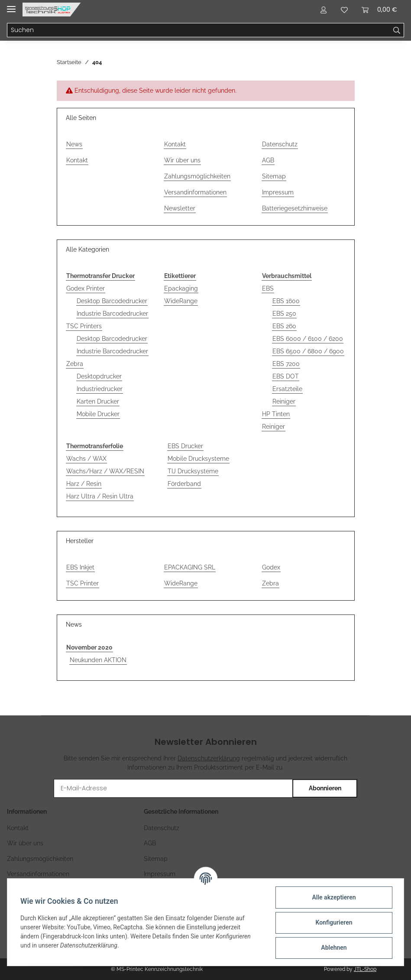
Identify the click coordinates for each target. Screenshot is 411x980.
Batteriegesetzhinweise (295, 208)
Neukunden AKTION (98, 660)
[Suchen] (199, 30)
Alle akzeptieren (333, 897)
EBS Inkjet (80, 567)
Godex (271, 567)
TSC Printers (84, 326)
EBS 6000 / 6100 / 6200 (308, 339)
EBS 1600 (286, 301)
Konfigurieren (333, 922)
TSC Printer (83, 583)
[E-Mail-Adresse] (173, 788)
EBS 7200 (286, 364)
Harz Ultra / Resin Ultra (100, 496)
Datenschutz (280, 144)
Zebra (75, 364)
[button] (324, 10)
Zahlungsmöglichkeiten (197, 176)
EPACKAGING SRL (190, 567)
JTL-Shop (365, 969)
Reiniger (284, 401)
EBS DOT (286, 376)
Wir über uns (182, 160)
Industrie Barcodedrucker (112, 314)
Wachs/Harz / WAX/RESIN (105, 471)
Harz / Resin (84, 484)
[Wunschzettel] (344, 10)
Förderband (184, 484)
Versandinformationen (195, 192)
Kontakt (77, 160)
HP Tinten (276, 414)
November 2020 (89, 647)
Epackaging (181, 288)
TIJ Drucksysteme (193, 471)
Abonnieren (325, 788)
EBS (268, 288)
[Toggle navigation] (11, 5)
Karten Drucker (98, 401)
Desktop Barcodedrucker (112, 301)
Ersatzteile (287, 389)
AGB (268, 160)
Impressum (278, 192)
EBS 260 (284, 326)
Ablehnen (333, 948)
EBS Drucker (185, 446)
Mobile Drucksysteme (198, 459)
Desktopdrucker (99, 376)
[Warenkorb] (379, 10)
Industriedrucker (100, 389)
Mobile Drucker (98, 414)
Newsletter (180, 208)
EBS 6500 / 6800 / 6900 (308, 351)
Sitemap (274, 176)
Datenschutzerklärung (209, 758)
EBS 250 (284, 314)
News (74, 144)
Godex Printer (86, 288)
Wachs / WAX (86, 459)
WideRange (181, 301)
